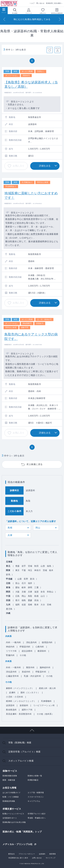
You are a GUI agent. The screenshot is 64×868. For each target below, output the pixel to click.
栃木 (51, 570)
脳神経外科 (45, 667)
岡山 (38, 528)
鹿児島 (9, 609)
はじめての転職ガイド (12, 793)
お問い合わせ (37, 858)
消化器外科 (11, 672)
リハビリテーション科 (44, 705)
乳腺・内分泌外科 (32, 676)
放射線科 (24, 705)
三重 (36, 587)
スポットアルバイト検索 (21, 761)
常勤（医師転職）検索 (20, 743)
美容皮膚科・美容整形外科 (19, 714)
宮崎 (49, 605)
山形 (43, 566)
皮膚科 (12, 693)
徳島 (24, 600)
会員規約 (42, 854)
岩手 (24, 566)
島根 (10, 528)
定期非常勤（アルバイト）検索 (24, 752)
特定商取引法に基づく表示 (18, 858)
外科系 (9, 661)
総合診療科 (27, 651)
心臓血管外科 (12, 676)
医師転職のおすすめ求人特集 (14, 822)
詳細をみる (45, 166)
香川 (17, 600)
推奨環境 (53, 854)
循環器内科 (47, 642)
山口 (43, 596)
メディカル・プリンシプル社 (18, 844)
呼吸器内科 (25, 647)
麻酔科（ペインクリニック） (20, 688)
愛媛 (30, 600)
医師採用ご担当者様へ (54, 3)
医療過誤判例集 (9, 801)
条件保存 (58, 48)
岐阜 (24, 587)
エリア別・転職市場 (36, 793)
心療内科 (40, 647)
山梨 (20, 579)
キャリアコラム (34, 801)
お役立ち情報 (9, 788)
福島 (49, 566)
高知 (36, 600)
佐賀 (24, 605)
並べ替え (50, 48)
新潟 (32, 579)
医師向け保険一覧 (35, 776)
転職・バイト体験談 (11, 797)
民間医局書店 (33, 780)
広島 (17, 596)
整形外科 (30, 667)
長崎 (30, 605)
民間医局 (9, 4)
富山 (17, 583)
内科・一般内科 (13, 642)
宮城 (30, 566)
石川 (24, 583)
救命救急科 (11, 710)
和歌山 (50, 592)
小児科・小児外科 (15, 697)
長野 (26, 579)
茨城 (45, 570)
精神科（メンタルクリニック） (21, 701)
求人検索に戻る (35, 464)
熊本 (36, 605)
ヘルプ (32, 3)
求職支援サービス (12, 809)
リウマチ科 (11, 651)
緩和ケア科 (27, 710)
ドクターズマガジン (36, 797)
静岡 (30, 587)
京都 (24, 592)
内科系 (9, 636)
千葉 (24, 570)
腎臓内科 (10, 655)
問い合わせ (40, 3)
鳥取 (30, 596)
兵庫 (10, 535)
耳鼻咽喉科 (46, 701)
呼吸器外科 (41, 672)
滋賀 (36, 592)
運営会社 (11, 854)
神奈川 (38, 570)
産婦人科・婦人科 (47, 688)
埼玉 (30, 570)
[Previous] (4, 19)
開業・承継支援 (9, 780)
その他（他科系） (45, 714)
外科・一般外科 (13, 667)
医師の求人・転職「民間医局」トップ (22, 832)
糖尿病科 (42, 651)
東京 (17, 570)
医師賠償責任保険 (10, 776)
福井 (30, 583)
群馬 (8, 575)
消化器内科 (31, 642)
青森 (17, 566)
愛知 (17, 587)
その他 (23, 655)
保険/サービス (10, 771)
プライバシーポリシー (27, 854)
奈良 (43, 592)
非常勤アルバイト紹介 (37, 814)
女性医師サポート (10, 818)
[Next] (60, 19)
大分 (43, 605)
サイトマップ (51, 858)
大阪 (17, 592)
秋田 (36, 566)
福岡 (17, 605)
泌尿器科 (10, 705)
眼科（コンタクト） (30, 693)
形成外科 (26, 672)
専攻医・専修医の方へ (37, 818)
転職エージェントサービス (13, 814)
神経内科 (10, 647)
